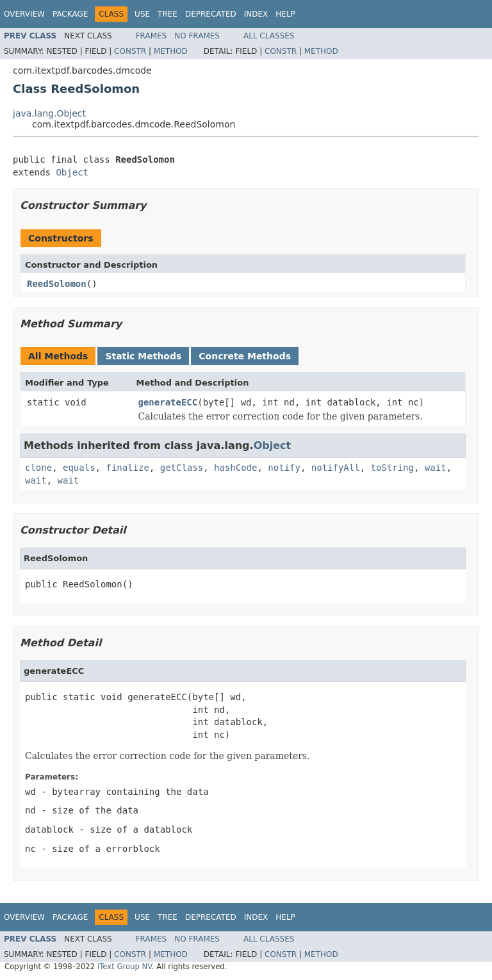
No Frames (197, 36)
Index (256, 14)
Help (285, 14)
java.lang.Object (49, 113)
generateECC (168, 402)
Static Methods (143, 356)
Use (142, 14)
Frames (152, 36)
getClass (182, 468)
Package (70, 14)
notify (284, 468)
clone (38, 468)
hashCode (235, 468)
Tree (168, 14)
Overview (24, 14)
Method (171, 51)
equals (79, 468)
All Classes (269, 36)
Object (72, 172)
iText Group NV (125, 967)
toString (392, 468)
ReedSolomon (57, 284)
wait (436, 468)
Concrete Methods (245, 356)
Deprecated (211, 14)
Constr (130, 51)
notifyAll (336, 468)
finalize (127, 468)
